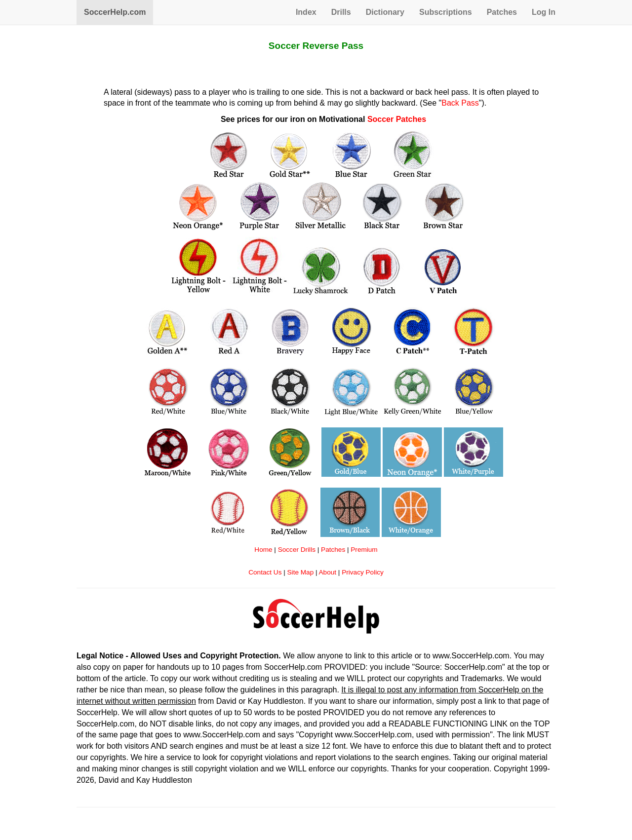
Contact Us (265, 572)
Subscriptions (446, 12)
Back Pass (460, 103)
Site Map (301, 572)
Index (306, 12)
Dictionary (385, 12)
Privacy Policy (363, 572)
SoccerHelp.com (115, 12)
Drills (341, 12)
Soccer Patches (397, 119)
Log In (544, 12)
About (328, 572)
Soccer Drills (297, 550)
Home (263, 550)
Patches (502, 12)
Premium (364, 550)
